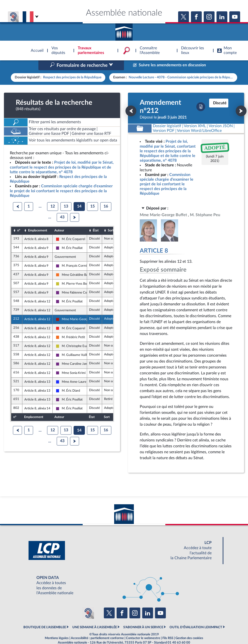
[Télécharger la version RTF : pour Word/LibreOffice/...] (200, 120)
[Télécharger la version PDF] (201, 96)
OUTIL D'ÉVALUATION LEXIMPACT (196, 617)
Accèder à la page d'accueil (124, 30)
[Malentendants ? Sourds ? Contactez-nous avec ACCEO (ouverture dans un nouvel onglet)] (88, 602)
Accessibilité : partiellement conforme (97, 628)
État (96, 220)
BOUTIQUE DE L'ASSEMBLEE (45, 617)
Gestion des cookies (189, 628)
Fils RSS (168, 628)
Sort (111, 220)
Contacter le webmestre (143, 628)
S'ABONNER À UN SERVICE (143, 617)
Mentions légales (57, 628)
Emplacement (38, 220)
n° (19, 220)
